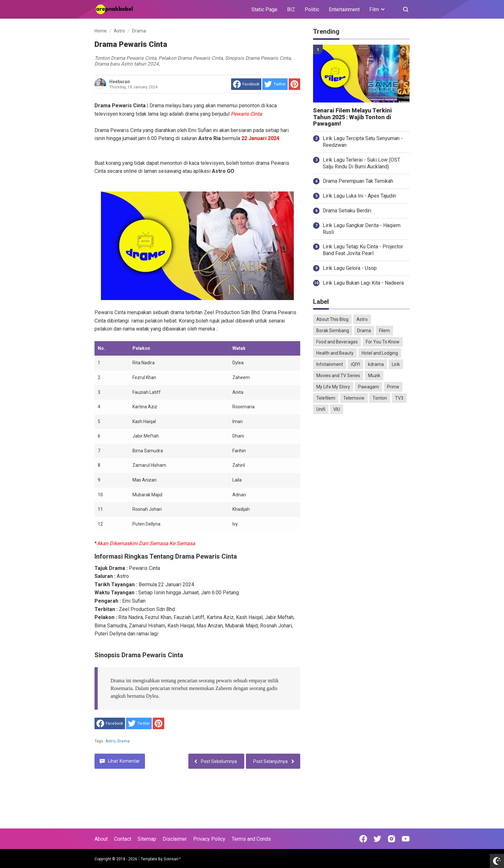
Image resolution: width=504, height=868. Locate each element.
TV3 (399, 398)
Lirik (396, 364)
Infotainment (330, 364)
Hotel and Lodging (380, 353)
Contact (123, 839)
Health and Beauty (335, 353)
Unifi (321, 409)
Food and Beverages (337, 342)
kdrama (376, 364)
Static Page (264, 9)
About (101, 839)
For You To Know (383, 342)
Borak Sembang (333, 331)
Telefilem (326, 398)
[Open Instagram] (392, 839)
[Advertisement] (361, 520)
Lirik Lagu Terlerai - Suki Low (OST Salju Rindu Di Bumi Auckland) (361, 163)
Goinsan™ (172, 859)
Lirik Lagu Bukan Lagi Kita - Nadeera (363, 283)
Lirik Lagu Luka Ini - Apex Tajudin (359, 196)
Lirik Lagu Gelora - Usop (350, 268)
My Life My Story (333, 387)
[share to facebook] (246, 84)
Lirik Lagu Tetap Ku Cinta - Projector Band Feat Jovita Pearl (363, 250)
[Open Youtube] (406, 839)
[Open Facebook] (363, 839)
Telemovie (354, 398)
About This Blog (332, 319)
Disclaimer (175, 839)
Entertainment (344, 9)
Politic (312, 9)
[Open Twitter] (377, 839)
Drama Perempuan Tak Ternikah (358, 181)
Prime (393, 387)
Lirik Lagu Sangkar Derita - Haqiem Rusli (362, 229)
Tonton (380, 398)
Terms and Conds (251, 839)
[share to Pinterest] (294, 84)
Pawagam (369, 387)
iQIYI (355, 364)
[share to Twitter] (275, 84)
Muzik (374, 376)
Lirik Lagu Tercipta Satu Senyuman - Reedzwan (363, 142)
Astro (110, 741)
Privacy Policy (209, 839)
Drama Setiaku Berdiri (347, 211)
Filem (384, 331)
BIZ (291, 9)
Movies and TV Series (338, 376)
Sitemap (147, 839)
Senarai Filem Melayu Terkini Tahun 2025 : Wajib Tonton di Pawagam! (352, 117)
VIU (337, 409)
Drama (123, 741)
